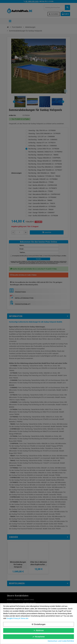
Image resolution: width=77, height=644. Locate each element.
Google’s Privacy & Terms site (17, 618)
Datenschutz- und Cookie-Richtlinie (61, 641)
